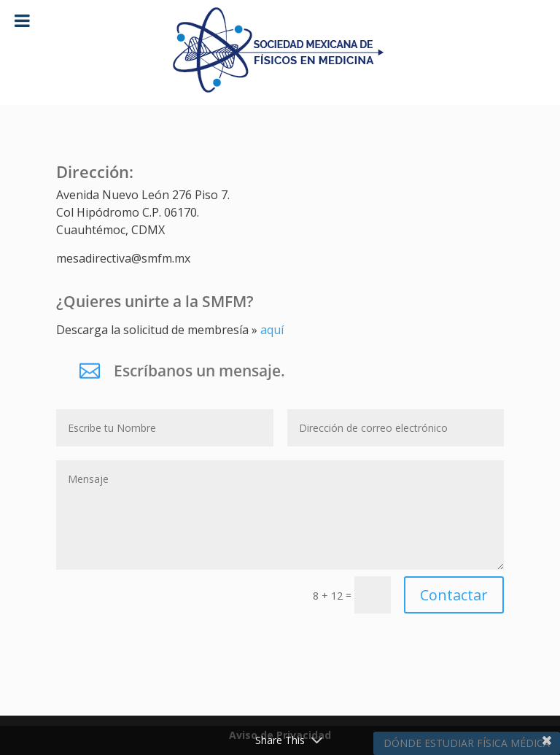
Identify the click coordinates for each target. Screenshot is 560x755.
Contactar (454, 595)
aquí (272, 330)
